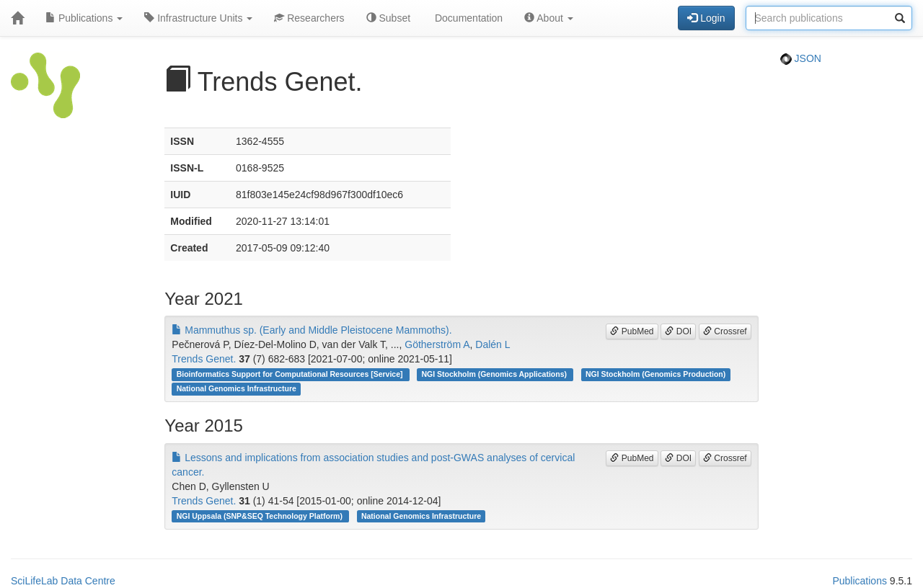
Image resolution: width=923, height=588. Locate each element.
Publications (84, 18)
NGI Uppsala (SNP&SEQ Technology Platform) (261, 516)
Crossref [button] (725, 331)
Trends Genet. (204, 359)
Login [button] (706, 18)
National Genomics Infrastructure (237, 388)
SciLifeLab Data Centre (63, 581)
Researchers (309, 18)
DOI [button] (678, 331)
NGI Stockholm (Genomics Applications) (495, 374)
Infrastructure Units (198, 18)
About (549, 18)
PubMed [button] (632, 331)
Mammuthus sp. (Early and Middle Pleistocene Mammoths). (312, 330)
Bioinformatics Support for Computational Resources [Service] (291, 374)
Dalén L (493, 344)
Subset (388, 18)
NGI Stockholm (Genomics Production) (655, 374)
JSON (801, 58)
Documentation (467, 18)
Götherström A (437, 344)
